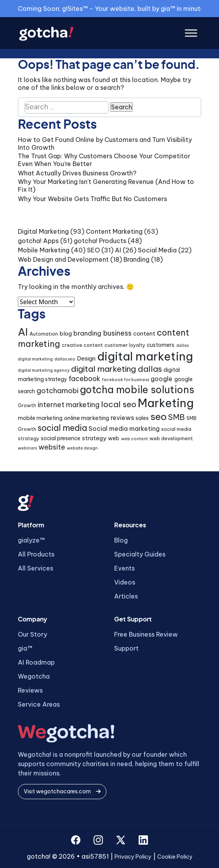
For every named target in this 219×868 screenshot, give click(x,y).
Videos (125, 582)
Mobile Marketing (44, 250)
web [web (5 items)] (114, 438)
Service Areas (39, 704)
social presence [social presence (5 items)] (61, 438)
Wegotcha (34, 676)
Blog (121, 540)
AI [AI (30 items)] (23, 332)
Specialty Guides (140, 554)
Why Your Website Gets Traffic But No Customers (92, 199)
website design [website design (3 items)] (82, 448)
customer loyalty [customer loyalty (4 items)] (125, 345)
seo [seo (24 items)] (159, 416)
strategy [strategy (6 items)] (94, 438)
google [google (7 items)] (162, 379)
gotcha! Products (100, 241)
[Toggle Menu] (191, 33)
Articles (126, 596)
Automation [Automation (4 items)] (44, 334)
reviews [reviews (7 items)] (122, 418)
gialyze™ (31, 540)
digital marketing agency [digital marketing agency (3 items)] (44, 370)
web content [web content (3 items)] (135, 439)
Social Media (157, 250)
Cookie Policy (175, 857)
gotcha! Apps (38, 241)
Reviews (30, 690)
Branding (136, 259)
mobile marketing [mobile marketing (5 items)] (40, 418)
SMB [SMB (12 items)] (176, 417)
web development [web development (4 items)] (171, 438)
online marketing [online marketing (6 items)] (87, 418)
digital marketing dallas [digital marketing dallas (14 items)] (116, 369)
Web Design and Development (63, 259)
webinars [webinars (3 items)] (27, 448)
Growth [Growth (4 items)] (27, 405)
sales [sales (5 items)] (142, 418)
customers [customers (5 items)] (161, 345)
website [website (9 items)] (52, 447)
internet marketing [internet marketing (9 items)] (69, 405)
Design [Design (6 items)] (86, 358)
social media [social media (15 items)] (62, 428)
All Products (36, 554)
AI (118, 250)
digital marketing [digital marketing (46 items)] (145, 356)
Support (126, 648)
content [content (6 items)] (144, 333)
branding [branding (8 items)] (87, 333)
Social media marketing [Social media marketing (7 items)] (124, 429)
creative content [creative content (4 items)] (82, 345)
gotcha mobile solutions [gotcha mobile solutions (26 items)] (137, 390)
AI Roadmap (36, 662)
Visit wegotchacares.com (62, 791)
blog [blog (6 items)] (66, 333)
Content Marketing (114, 231)
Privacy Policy (133, 857)
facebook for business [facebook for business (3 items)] (125, 380)
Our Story (32, 634)
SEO (93, 250)
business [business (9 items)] (117, 333)
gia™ (25, 648)
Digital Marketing (43, 231)
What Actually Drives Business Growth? (77, 173)
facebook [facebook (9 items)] (84, 379)
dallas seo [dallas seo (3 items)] (65, 359)
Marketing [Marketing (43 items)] (166, 403)
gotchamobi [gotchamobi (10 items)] (57, 391)
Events (124, 568)
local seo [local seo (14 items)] (119, 404)
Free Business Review (146, 634)
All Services (36, 568)
